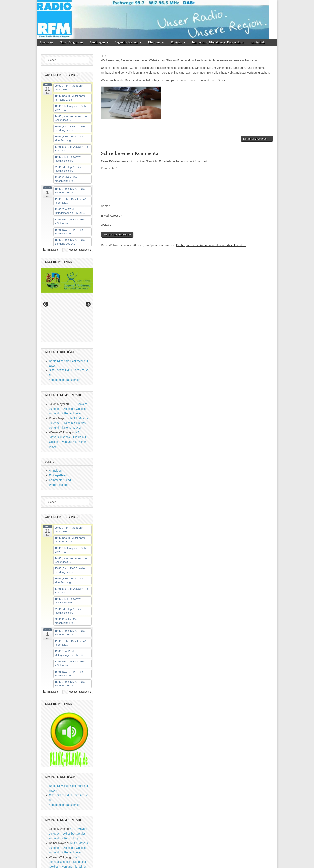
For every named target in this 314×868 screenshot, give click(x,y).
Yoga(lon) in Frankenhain (65, 330)
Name (106, 206)
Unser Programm (71, 43)
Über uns (154, 43)
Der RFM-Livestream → (257, 139)
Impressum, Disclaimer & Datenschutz (218, 43)
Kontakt (176, 43)
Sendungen (97, 43)
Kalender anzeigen (80, 250)
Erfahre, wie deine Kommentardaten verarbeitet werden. (211, 245)
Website (106, 225)
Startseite (46, 43)
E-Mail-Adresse (111, 216)
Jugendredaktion (126, 43)
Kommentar (109, 168)
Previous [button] (46, 280)
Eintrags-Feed (58, 426)
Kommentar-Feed (60, 431)
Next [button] (88, 280)
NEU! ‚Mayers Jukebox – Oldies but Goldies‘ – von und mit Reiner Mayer (69, 359)
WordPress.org (58, 435)
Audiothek (258, 43)
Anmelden (55, 421)
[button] (52, 250)
